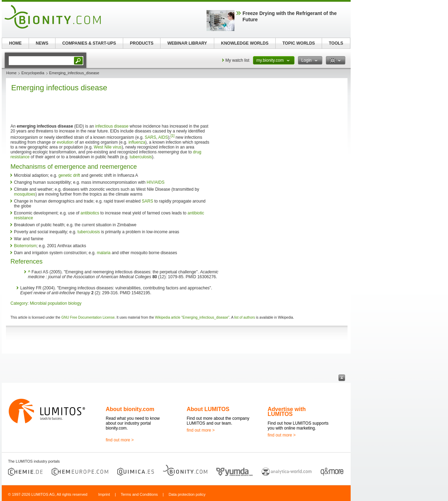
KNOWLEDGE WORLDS (245, 43)
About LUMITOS (208, 409)
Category (19, 303)
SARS (151, 137)
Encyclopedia (33, 73)
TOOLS (336, 43)
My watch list (237, 60)
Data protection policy (187, 494)
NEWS (42, 43)
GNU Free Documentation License (88, 317)
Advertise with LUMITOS (287, 412)
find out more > (120, 440)
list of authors (244, 317)
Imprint (104, 494)
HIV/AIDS (155, 182)
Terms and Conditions (139, 494)
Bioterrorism (25, 246)
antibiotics (90, 213)
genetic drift (69, 175)
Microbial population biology (55, 303)
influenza (137, 142)
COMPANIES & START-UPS (89, 43)
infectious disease (112, 126)
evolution (65, 142)
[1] (173, 136)
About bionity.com (130, 409)
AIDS (163, 137)
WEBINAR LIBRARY (187, 43)
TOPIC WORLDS (298, 43)
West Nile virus (108, 147)
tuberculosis (141, 157)
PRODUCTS (141, 43)
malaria (103, 253)
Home (11, 73)
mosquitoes (25, 194)
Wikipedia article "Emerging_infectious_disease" (192, 317)
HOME (15, 43)
